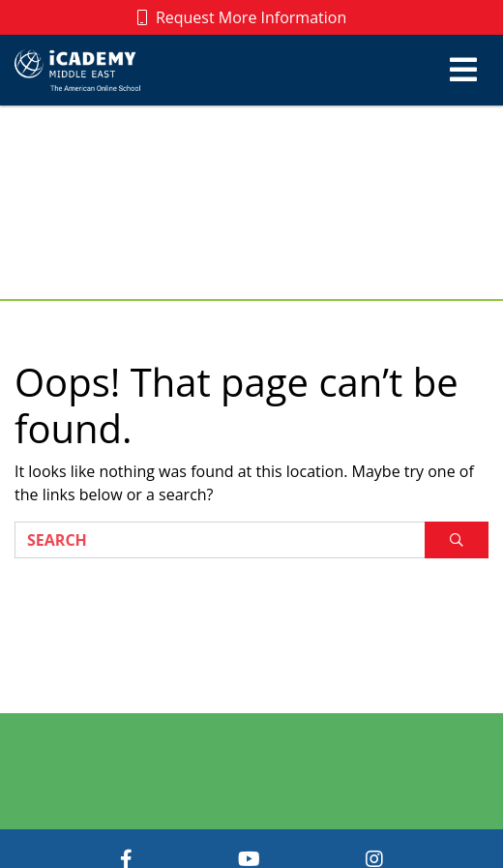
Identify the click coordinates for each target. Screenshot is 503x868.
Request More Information (242, 17)
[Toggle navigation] (463, 70)
